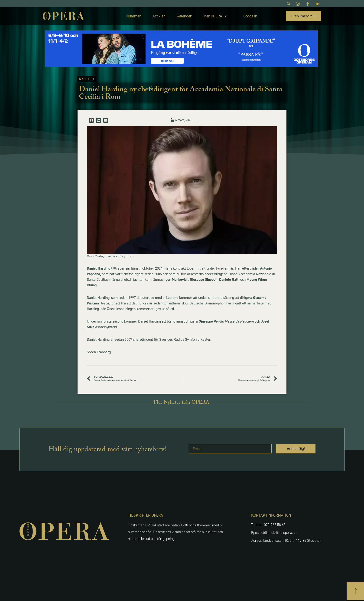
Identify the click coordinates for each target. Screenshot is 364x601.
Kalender (184, 16)
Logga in (250, 16)
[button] (91, 120)
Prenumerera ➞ (304, 16)
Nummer (134, 16)
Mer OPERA (215, 16)
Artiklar (159, 16)
